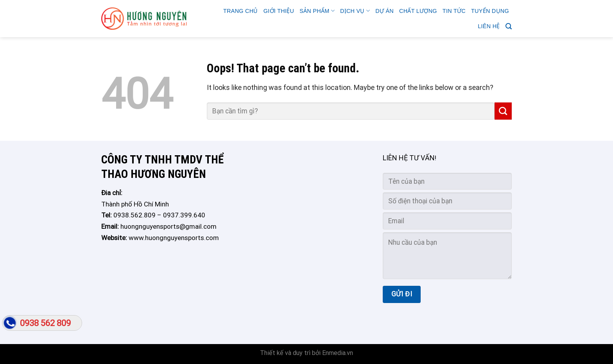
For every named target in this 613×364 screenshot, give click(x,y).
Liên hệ (489, 26)
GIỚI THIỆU (279, 11)
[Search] (509, 26)
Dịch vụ (355, 11)
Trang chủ (241, 11)
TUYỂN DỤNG (490, 11)
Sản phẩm (317, 11)
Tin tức (454, 11)
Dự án (384, 11)
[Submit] (503, 111)
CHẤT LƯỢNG (418, 11)
